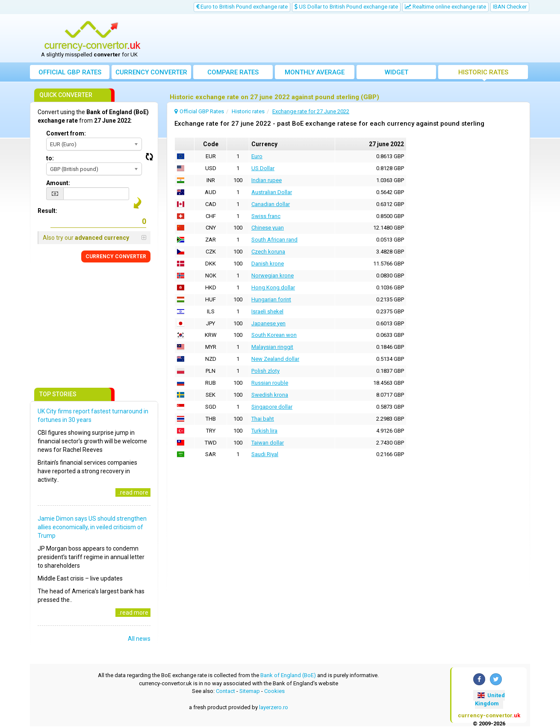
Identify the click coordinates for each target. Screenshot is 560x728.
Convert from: (66, 133)
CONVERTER (116, 256)
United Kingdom (490, 699)
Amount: (58, 183)
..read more (133, 492)
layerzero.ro (274, 707)
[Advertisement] (343, 38)
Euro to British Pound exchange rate (242, 7)
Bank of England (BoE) (288, 675)
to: (50, 158)
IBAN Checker (510, 7)
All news (139, 639)
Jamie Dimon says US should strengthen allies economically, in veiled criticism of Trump (92, 527)
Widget (396, 72)
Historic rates (483, 72)
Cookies (274, 691)
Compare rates (233, 72)
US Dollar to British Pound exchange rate (346, 7)
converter (151, 72)
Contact (225, 691)
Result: (47, 211)
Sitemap (250, 691)
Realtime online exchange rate (445, 7)
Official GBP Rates (70, 72)
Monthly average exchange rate (315, 74)
